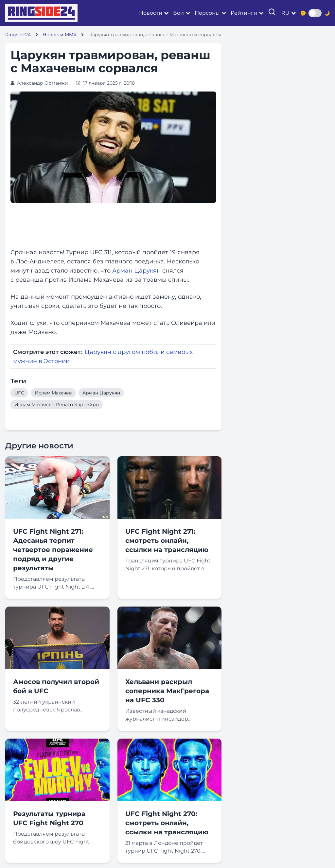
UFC (19, 393)
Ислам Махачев (53, 393)
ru (285, 13)
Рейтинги (244, 13)
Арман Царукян (136, 271)
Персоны (207, 13)
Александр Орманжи (43, 83)
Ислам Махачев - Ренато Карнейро (57, 405)
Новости (151, 13)
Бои (178, 13)
